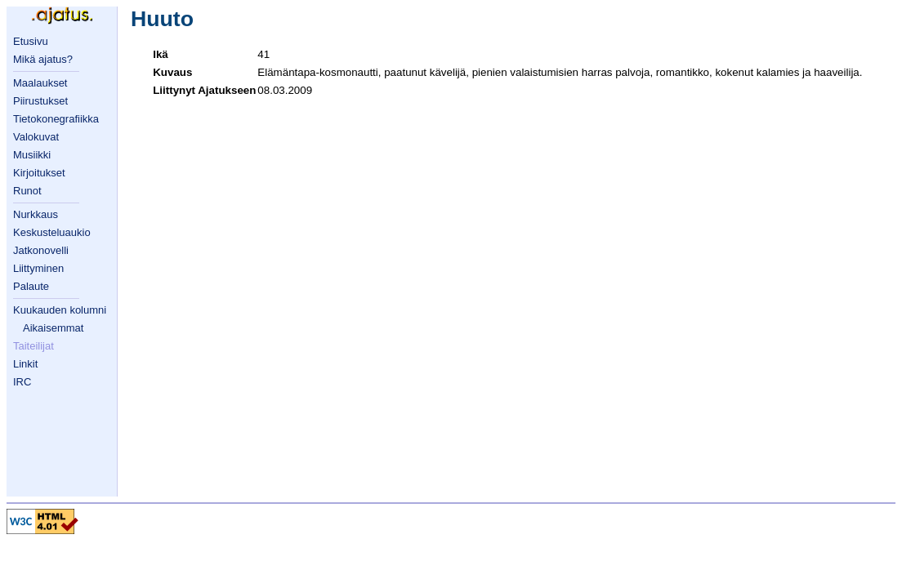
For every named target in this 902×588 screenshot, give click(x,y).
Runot (27, 191)
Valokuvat (36, 137)
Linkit (25, 364)
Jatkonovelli (41, 250)
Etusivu (31, 41)
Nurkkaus (36, 214)
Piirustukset (40, 101)
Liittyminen (38, 268)
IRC (22, 382)
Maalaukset (40, 83)
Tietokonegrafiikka (56, 119)
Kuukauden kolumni (60, 310)
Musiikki (32, 155)
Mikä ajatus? (43, 59)
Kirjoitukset (39, 173)
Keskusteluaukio (52, 232)
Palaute (31, 286)
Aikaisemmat (53, 328)
